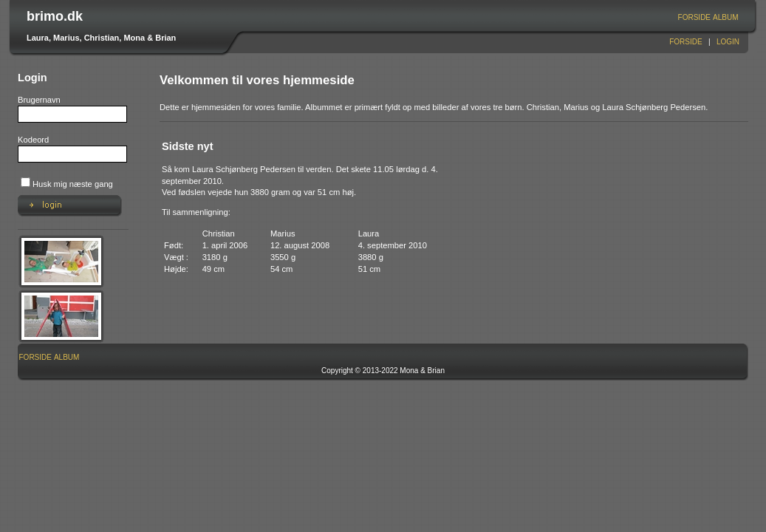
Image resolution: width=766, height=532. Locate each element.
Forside (694, 17)
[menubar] (708, 17)
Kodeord (33, 140)
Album (725, 17)
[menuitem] (694, 17)
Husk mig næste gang (73, 184)
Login (728, 42)
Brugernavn (39, 100)
